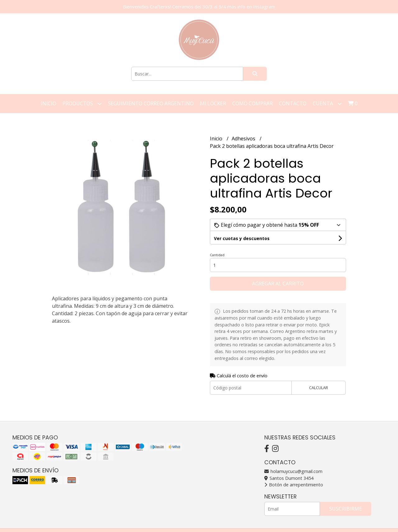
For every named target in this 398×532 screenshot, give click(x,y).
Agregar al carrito (278, 284)
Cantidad (217, 255)
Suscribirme (346, 509)
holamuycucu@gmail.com (293, 471)
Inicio (49, 103)
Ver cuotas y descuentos (242, 238)
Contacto (293, 103)
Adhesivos (244, 139)
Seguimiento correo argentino (151, 103)
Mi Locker (213, 103)
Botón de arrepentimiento (294, 485)
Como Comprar (252, 103)
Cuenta (327, 104)
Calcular (319, 388)
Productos (82, 104)
